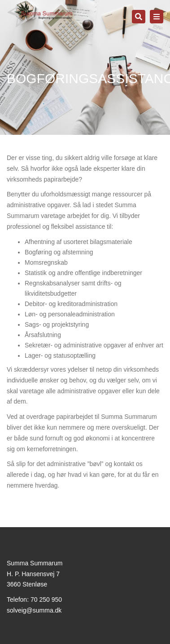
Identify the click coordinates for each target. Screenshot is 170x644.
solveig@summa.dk (34, 610)
